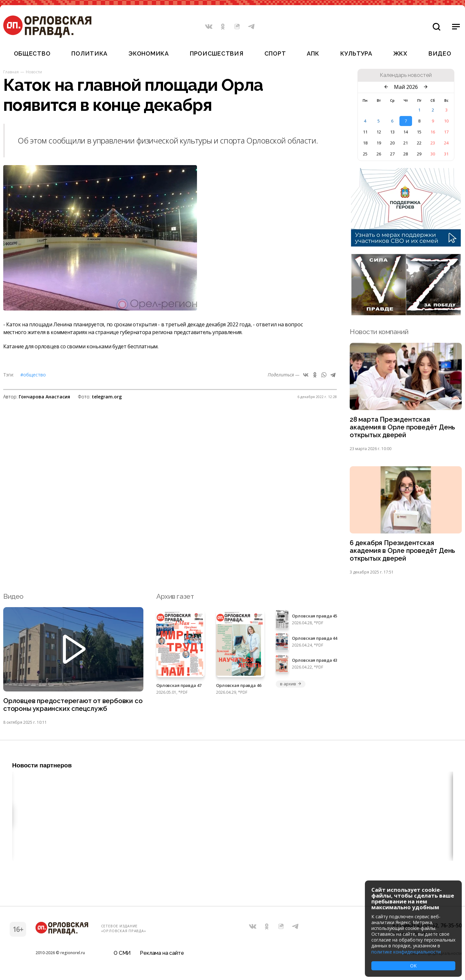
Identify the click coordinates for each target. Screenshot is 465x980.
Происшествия (217, 53)
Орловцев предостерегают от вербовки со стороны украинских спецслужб (69, 708)
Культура (356, 53)
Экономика (149, 53)
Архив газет (175, 599)
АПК (313, 53)
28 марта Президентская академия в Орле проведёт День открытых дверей (403, 428)
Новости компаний (379, 332)
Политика (89, 53)
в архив (291, 686)
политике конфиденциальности (406, 952)
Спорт (275, 53)
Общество (32, 53)
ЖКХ (400, 53)
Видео (440, 53)
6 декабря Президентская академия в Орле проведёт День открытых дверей (403, 553)
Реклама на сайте (162, 956)
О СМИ (122, 956)
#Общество (33, 375)
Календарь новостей (406, 75)
